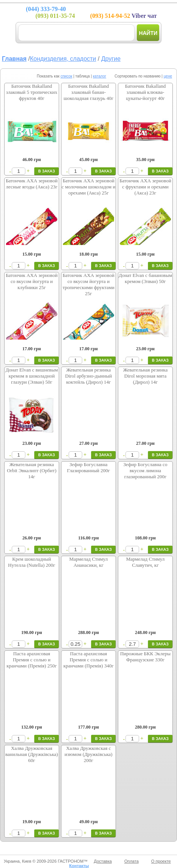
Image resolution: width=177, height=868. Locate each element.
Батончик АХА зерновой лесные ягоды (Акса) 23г (32, 184)
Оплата (132, 861)
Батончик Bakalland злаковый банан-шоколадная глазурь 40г (89, 92)
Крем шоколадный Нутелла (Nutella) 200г (31, 562)
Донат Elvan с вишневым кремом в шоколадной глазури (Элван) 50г (31, 376)
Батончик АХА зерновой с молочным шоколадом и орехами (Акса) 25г (89, 187)
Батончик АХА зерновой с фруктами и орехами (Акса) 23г (145, 187)
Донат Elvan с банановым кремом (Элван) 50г (145, 278)
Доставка (103, 861)
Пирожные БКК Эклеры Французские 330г (145, 657)
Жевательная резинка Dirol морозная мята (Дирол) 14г (145, 376)
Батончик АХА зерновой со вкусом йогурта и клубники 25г (32, 281)
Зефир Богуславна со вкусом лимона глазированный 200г (146, 470)
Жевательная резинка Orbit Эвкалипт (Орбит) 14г (32, 470)
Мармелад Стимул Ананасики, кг (89, 562)
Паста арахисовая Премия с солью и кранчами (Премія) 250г (32, 660)
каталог (99, 76)
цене (168, 76)
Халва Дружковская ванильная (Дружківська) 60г (32, 754)
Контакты (79, 866)
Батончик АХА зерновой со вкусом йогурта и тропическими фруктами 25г (88, 284)
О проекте (161, 861)
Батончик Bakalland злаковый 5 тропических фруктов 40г (32, 92)
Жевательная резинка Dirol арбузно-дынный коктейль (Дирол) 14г (88, 376)
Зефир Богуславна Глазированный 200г (88, 467)
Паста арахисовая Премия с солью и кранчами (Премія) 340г (88, 660)
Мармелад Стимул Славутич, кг (146, 562)
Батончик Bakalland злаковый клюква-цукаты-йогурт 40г (146, 92)
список (67, 76)
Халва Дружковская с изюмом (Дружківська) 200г (88, 754)
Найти (148, 33)
